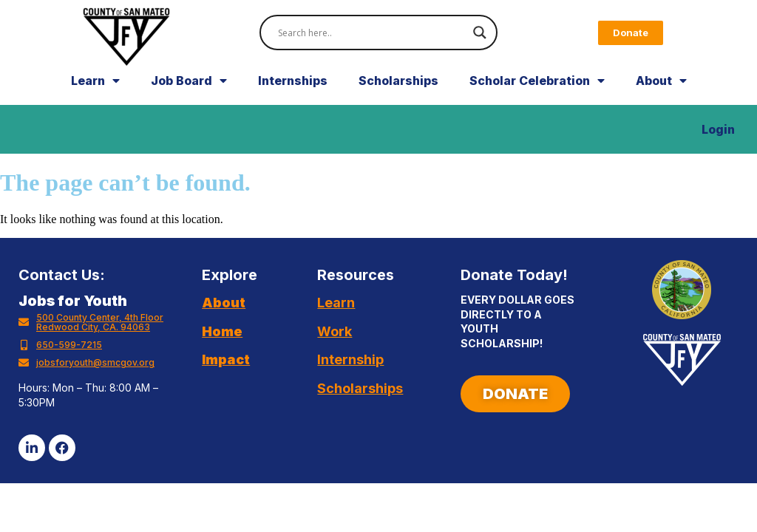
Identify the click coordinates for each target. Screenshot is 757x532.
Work (335, 348)
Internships (293, 97)
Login (718, 146)
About (661, 97)
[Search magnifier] (480, 33)
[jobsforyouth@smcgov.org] (24, 379)
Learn (95, 97)
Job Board (189, 97)
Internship (350, 376)
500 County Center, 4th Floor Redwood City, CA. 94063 (100, 339)
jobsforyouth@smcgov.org (95, 379)
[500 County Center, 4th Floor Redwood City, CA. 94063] (24, 338)
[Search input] (371, 33)
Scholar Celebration (537, 97)
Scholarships (398, 97)
